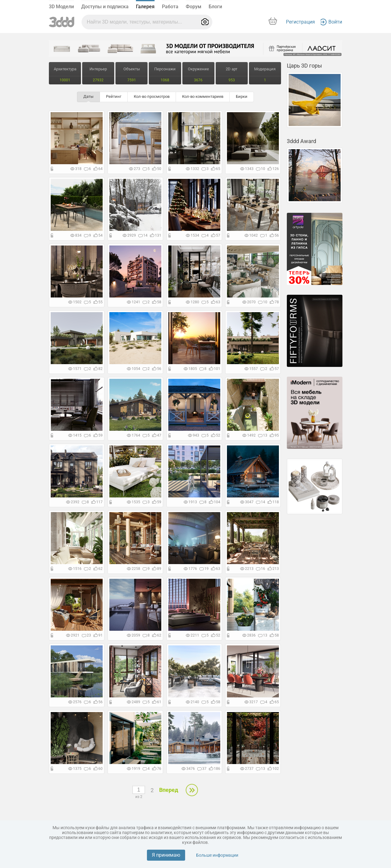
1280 (192, 302)
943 (194, 435)
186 (215, 769)
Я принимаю (166, 855)
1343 (247, 169)
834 (76, 235)
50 (157, 169)
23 (86, 635)
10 (261, 169)
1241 (133, 302)
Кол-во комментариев (203, 96)
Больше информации (217, 855)
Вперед (169, 790)
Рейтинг (114, 96)
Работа (170, 7)
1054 (133, 369)
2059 (133, 635)
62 (98, 569)
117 (97, 502)
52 (216, 435)
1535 (133, 502)
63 (216, 302)
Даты (88, 96)
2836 (249, 635)
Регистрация (300, 22)
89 (157, 569)
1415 (75, 435)
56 (274, 235)
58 (157, 302)
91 (98, 635)
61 (157, 702)
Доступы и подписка (105, 7)
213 (273, 569)
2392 (73, 502)
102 (273, 769)
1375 (75, 769)
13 (263, 435)
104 (215, 502)
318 (76, 169)
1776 (190, 569)
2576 (75, 702)
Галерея (145, 7)
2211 (192, 635)
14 (143, 235)
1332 (192, 169)
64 (98, 169)
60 (98, 769)
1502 (75, 302)
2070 (249, 302)
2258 (133, 569)
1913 (190, 502)
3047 (247, 502)
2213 (247, 569)
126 (273, 169)
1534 (192, 235)
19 (204, 569)
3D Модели (61, 7)
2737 (247, 769)
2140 (192, 702)
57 (216, 235)
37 (202, 769)
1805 (190, 369)
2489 (133, 702)
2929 (129, 235)
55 (98, 302)
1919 (133, 769)
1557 (251, 369)
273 (135, 169)
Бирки (242, 96)
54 (98, 235)
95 (274, 435)
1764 (133, 435)
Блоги (215, 7)
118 (273, 502)
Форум (194, 7)
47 (157, 435)
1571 (75, 369)
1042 (251, 235)
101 (215, 369)
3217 (251, 702)
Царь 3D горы (304, 66)
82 (98, 369)
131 (156, 235)
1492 (249, 435)
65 (216, 169)
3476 (188, 769)
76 (157, 769)
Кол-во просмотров (152, 96)
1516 (75, 569)
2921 (73, 635)
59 (98, 435)
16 (261, 569)
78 (274, 302)
